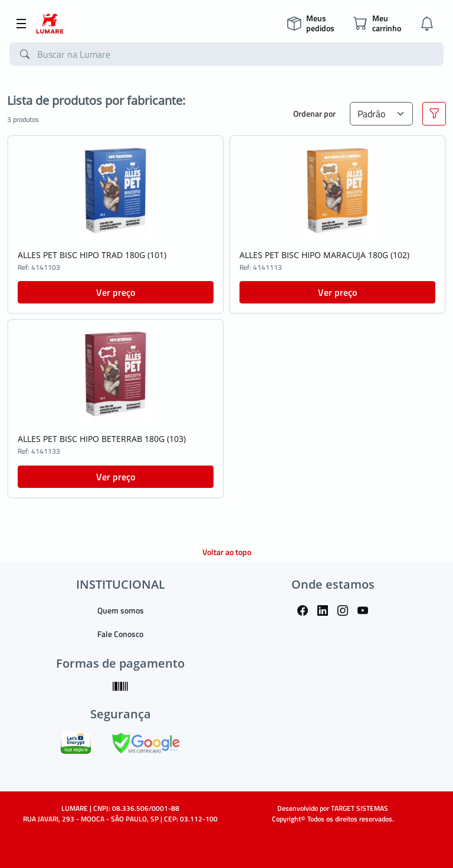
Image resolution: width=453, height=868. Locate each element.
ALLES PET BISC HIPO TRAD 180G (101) (92, 255)
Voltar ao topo (227, 552)
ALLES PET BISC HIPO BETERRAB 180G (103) (102, 439)
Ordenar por (314, 113)
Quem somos (121, 610)
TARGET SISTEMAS (360, 808)
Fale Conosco (120, 634)
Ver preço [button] (116, 292)
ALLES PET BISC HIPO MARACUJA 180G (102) (324, 255)
